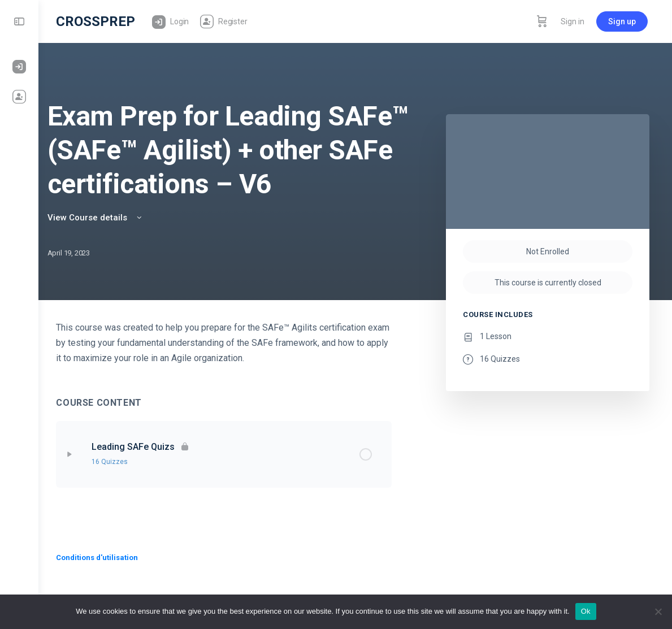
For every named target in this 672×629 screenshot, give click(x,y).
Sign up (624, 21)
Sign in (574, 21)
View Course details (109, 218)
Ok (586, 611)
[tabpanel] (227, 343)
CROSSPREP (101, 21)
